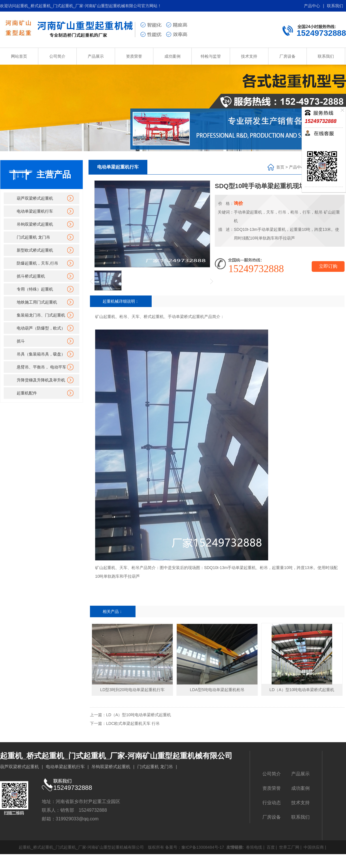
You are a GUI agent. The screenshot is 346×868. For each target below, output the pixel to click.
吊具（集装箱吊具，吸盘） (41, 354)
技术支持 (249, 56)
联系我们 (335, 6)
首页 (280, 167)
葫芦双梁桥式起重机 (35, 198)
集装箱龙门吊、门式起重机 (41, 315)
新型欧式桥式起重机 (35, 250)
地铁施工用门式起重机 (37, 302)
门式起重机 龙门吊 (33, 237)
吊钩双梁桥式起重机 (35, 224)
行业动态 (272, 803)
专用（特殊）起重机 (35, 289)
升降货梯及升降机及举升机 (41, 380)
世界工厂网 (289, 847)
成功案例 (172, 56)
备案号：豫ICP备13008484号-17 (195, 847)
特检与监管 (211, 56)
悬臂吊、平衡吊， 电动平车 (42, 367)
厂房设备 (287, 56)
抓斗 (21, 341)
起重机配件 (27, 393)
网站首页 (19, 56)
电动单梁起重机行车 (35, 211)
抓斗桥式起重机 (31, 276)
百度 (270, 847)
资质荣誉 (134, 56)
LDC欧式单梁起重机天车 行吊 (133, 723)
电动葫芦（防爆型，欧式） (41, 328)
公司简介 (57, 56)
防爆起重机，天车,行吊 (37, 263)
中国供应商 (313, 847)
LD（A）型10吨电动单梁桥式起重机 (139, 715)
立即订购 (328, 266)
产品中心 (312, 6)
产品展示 (96, 56)
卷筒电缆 (253, 847)
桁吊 (264, 568)
